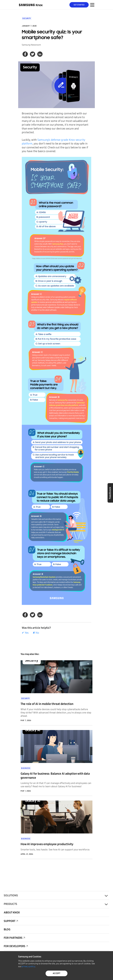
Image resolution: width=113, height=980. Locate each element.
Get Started (79, 5)
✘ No (36, 633)
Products (10, 904)
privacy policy (28, 966)
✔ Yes (25, 633)
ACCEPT (56, 973)
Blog (7, 929)
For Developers (15, 946)
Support (10, 921)
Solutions (11, 895)
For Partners (13, 938)
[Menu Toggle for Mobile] (92, 5)
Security (27, 18)
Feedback (110, 493)
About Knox (12, 912)
